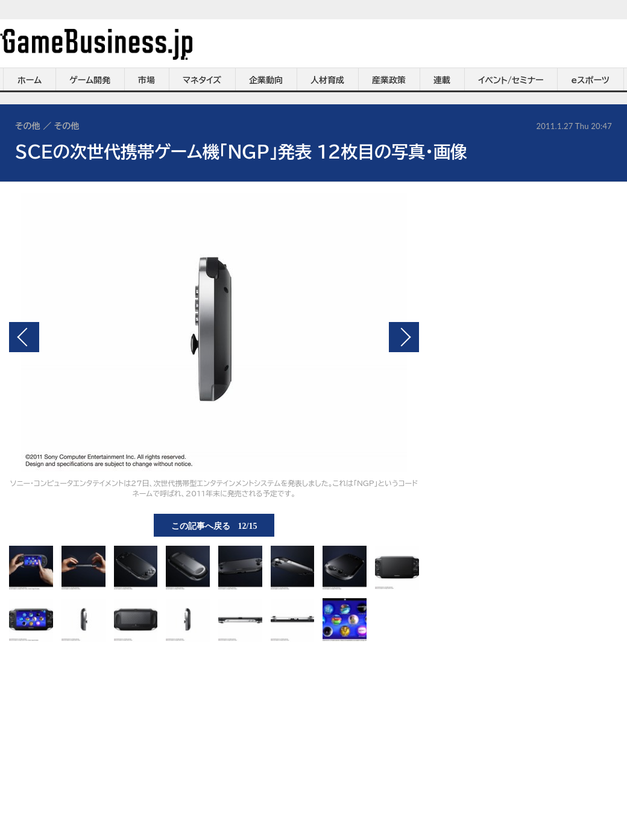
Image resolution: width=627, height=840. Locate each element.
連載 (442, 80)
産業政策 (389, 80)
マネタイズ (202, 80)
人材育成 (327, 80)
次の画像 (404, 337)
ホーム (30, 80)
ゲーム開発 (90, 80)
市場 (147, 80)
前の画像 (24, 337)
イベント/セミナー (511, 80)
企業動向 (266, 80)
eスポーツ (591, 80)
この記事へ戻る (214, 525)
